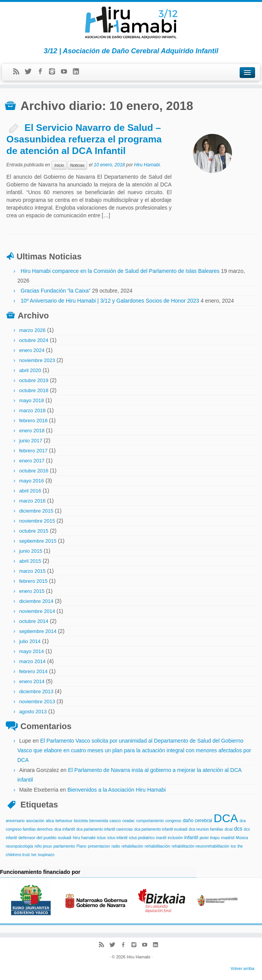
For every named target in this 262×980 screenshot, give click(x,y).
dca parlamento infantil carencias (104, 829)
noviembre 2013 (37, 702)
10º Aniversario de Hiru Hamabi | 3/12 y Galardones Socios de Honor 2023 (110, 301)
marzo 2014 (33, 661)
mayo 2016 (32, 481)
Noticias (77, 165)
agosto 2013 (33, 712)
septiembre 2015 (38, 541)
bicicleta (81, 821)
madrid (228, 838)
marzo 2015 (33, 571)
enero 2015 (32, 591)
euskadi (65, 838)
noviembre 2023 (37, 360)
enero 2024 (32, 350)
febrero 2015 (34, 581)
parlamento (64, 846)
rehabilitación (157, 846)
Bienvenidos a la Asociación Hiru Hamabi (117, 790)
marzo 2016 (33, 501)
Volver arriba (242, 968)
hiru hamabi (84, 838)
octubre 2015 (34, 531)
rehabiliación (132, 846)
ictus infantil (118, 838)
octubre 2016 (34, 471)
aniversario (15, 821)
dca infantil (65, 829)
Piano (82, 846)
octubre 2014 (34, 621)
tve (34, 855)
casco (115, 821)
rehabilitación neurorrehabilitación (201, 846)
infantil (191, 838)
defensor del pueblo (38, 838)
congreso (173, 821)
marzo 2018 (33, 410)
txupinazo (46, 855)
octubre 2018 (34, 390)
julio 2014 (30, 641)
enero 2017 (32, 461)
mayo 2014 (32, 651)
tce (233, 846)
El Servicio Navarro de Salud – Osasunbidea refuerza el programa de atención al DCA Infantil (84, 139)
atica (50, 821)
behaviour (64, 821)
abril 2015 (30, 561)
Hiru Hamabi (147, 165)
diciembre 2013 (36, 691)
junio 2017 (31, 441)
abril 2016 (30, 491)
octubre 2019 (34, 380)
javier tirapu (210, 838)
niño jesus (43, 846)
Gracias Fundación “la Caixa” (56, 291)
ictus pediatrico (142, 838)
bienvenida (99, 821)
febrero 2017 (34, 451)
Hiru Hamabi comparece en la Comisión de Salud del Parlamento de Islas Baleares (120, 271)
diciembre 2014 (36, 601)
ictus (102, 838)
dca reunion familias (206, 829)
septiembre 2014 (38, 631)
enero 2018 (32, 431)
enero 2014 (32, 681)
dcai (229, 829)
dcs (238, 829)
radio (116, 846)
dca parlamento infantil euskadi (161, 829)
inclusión (175, 838)
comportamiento (150, 821)
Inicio (59, 165)
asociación (35, 821)
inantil (161, 838)
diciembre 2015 (36, 511)
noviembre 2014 (37, 611)
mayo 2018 (32, 400)
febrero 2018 (34, 421)
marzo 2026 (33, 330)
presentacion (99, 846)
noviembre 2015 (37, 521)
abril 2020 (30, 370)
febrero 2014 (34, 671)
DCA (226, 818)
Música (242, 838)
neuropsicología (19, 846)
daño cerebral (197, 821)
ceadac (128, 821)
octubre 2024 (34, 340)
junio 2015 (31, 551)
